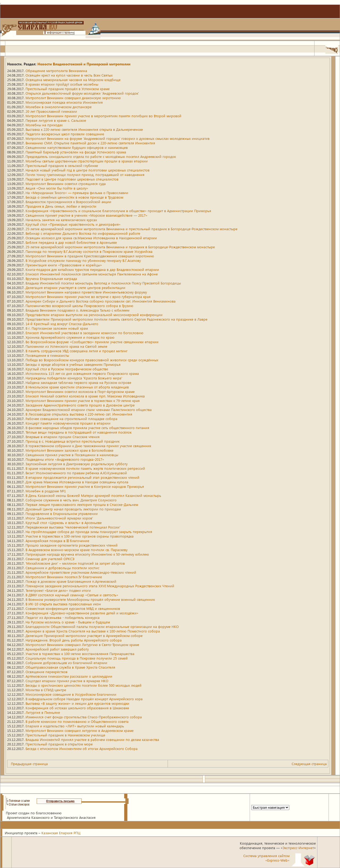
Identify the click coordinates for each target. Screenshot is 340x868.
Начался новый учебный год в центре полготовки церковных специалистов (88, 170)
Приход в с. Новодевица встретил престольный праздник (73, 441)
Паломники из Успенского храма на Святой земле (66, 346)
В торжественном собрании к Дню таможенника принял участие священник (88, 446)
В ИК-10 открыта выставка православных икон (63, 604)
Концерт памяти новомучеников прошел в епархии (68, 423)
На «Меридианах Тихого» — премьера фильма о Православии (77, 193)
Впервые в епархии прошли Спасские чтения (63, 437)
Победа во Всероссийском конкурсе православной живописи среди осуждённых (92, 360)
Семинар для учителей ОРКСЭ (50, 559)
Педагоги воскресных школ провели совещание (65, 134)
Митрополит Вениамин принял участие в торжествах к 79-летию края (83, 401)
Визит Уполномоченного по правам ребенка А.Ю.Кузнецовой (76, 473)
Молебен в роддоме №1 (46, 491)
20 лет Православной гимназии (51, 111)
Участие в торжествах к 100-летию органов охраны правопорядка (80, 536)
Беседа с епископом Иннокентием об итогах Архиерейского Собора (82, 749)
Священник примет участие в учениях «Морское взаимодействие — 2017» (86, 215)
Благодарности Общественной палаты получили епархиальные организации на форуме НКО (102, 626)
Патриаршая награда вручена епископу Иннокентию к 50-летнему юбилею (87, 554)
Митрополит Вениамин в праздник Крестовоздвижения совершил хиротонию (90, 256)
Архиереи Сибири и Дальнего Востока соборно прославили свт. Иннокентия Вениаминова (101, 301)
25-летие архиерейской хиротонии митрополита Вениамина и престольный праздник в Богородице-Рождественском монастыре (131, 229)
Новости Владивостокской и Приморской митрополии (84, 64)
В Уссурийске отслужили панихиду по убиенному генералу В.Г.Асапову (83, 260)
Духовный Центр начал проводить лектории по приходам (73, 509)
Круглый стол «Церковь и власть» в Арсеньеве (64, 523)
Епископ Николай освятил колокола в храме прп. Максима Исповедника (85, 396)
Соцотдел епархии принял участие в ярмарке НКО (67, 681)
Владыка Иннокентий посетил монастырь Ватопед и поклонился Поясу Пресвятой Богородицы (103, 283)
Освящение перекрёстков (46, 672)
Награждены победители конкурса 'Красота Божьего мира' (74, 378)
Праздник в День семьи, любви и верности (61, 206)
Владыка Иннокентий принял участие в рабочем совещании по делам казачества (92, 739)
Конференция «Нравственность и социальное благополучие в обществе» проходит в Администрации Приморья (118, 211)
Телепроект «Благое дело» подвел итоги (58, 590)
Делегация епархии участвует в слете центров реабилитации (75, 288)
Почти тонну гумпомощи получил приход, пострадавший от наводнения (85, 175)
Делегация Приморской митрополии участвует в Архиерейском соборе (84, 636)
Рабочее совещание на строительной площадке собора (71, 419)
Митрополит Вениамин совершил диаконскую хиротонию (73, 98)
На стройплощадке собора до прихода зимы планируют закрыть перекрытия (89, 532)
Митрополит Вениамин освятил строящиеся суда (66, 184)
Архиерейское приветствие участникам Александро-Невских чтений (81, 572)
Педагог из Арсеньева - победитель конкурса (63, 617)
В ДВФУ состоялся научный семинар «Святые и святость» (72, 595)
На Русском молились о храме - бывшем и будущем (68, 622)
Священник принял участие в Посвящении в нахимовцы (72, 455)
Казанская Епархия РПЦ (61, 833)
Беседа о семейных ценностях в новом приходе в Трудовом (74, 197)
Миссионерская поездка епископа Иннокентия (64, 102)
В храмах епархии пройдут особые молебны (62, 84)
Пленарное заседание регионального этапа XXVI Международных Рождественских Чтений (100, 586)
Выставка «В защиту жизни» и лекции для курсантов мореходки (77, 703)
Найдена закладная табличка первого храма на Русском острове (78, 382)
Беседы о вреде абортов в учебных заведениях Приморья (73, 364)
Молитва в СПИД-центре (46, 690)
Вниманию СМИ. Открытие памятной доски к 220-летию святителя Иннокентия (90, 143)
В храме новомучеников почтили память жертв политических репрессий (85, 468)
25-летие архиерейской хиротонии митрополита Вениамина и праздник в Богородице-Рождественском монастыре (120, 247)
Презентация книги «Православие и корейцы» (64, 265)
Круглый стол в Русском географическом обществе (67, 369)
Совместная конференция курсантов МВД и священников (73, 608)
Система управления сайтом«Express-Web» (266, 858)
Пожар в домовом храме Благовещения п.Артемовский (71, 581)
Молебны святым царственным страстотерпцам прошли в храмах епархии (87, 161)
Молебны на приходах (44, 125)
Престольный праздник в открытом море (59, 744)
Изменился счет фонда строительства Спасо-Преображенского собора (84, 717)
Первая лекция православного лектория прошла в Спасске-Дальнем (82, 504)
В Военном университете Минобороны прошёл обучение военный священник (90, 599)
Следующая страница (309, 764)
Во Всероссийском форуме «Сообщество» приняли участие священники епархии (92, 342)
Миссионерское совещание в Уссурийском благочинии (71, 694)
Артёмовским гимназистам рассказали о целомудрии (69, 676)
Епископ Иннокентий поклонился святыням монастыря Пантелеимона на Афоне (92, 274)
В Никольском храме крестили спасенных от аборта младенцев (77, 387)
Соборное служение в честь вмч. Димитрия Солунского (71, 500)
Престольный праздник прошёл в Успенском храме (68, 89)
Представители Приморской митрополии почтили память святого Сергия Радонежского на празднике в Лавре (116, 319)
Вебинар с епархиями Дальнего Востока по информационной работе (83, 233)
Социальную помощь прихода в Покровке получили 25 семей (77, 658)
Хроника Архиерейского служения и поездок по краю (70, 337)
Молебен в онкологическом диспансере (59, 107)
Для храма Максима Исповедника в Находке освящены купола (77, 482)
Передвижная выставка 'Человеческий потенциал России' (73, 527)
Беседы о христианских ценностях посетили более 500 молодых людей (84, 685)
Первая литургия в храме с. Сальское (56, 120)
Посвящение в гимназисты (47, 355)
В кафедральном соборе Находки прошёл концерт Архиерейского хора (84, 699)
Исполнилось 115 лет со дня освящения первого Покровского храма (82, 373)
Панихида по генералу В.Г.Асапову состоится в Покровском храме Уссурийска (89, 251)
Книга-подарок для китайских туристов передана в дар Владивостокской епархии (92, 269)
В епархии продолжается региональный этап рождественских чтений (82, 477)
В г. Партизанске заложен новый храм (57, 328)
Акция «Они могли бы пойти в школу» (57, 188)
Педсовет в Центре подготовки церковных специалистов (72, 179)
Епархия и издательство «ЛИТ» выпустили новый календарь (75, 726)
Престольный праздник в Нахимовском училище (65, 735)
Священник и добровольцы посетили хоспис (62, 568)
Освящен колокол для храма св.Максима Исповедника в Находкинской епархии (91, 238)
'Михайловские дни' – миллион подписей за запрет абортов (75, 563)
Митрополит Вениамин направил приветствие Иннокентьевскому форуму (86, 292)
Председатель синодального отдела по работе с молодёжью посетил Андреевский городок (101, 156)
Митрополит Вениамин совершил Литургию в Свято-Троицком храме (82, 645)
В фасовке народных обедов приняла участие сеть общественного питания (87, 428)
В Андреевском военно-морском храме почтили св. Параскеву (76, 550)
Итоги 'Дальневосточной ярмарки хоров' (59, 518)
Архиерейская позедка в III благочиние (57, 541)
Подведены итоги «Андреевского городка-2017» (65, 459)
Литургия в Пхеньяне (43, 712)
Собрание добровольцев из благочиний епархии (66, 663)
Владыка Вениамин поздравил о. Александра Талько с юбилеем (77, 310)
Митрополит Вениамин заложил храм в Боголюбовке (69, 450)
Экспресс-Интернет (298, 848)
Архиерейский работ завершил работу (57, 649)
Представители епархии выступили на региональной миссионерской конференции (94, 315)
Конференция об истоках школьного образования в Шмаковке (77, 708)
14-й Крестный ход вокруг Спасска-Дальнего (62, 324)
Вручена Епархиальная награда (51, 278)
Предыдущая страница (29, 764)
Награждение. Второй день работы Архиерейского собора (74, 640)
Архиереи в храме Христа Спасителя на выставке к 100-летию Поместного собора (93, 631)
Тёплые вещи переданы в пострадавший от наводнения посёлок (78, 432)
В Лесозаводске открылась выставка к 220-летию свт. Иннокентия (79, 414)
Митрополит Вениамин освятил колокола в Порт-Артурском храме (80, 391)
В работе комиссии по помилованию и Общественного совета (77, 721)
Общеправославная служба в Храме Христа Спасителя (70, 667)
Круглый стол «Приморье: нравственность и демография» (73, 224)
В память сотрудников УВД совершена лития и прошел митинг (76, 351)
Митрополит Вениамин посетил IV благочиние (64, 577)
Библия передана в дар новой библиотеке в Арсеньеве (71, 242)
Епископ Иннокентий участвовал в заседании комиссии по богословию (84, 333)
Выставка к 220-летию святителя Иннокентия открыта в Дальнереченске (84, 129)
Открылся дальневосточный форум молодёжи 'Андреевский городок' (82, 93)
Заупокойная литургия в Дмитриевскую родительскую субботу (76, 464)
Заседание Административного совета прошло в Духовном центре (80, 405)
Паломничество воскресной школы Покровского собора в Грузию (79, 306)
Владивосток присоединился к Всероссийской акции (68, 202)
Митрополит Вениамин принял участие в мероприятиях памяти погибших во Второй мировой (103, 116)
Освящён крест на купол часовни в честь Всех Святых (69, 75)
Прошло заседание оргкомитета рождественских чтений (72, 545)
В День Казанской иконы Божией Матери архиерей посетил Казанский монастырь (93, 495)
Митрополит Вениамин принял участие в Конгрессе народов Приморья (85, 486)
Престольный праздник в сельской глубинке (62, 165)
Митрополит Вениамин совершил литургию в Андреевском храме (80, 730)
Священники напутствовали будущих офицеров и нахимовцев (77, 147)
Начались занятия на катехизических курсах (61, 220)
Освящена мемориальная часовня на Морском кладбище (73, 80)
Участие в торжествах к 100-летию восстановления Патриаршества (80, 654)
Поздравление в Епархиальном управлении (62, 513)
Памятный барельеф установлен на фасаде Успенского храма (76, 152)
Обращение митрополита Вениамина (56, 71)
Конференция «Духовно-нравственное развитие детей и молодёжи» (82, 613)
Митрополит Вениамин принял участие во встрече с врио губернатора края (88, 297)
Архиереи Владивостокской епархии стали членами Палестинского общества (89, 410)
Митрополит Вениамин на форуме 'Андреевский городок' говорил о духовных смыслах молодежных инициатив (118, 138)
